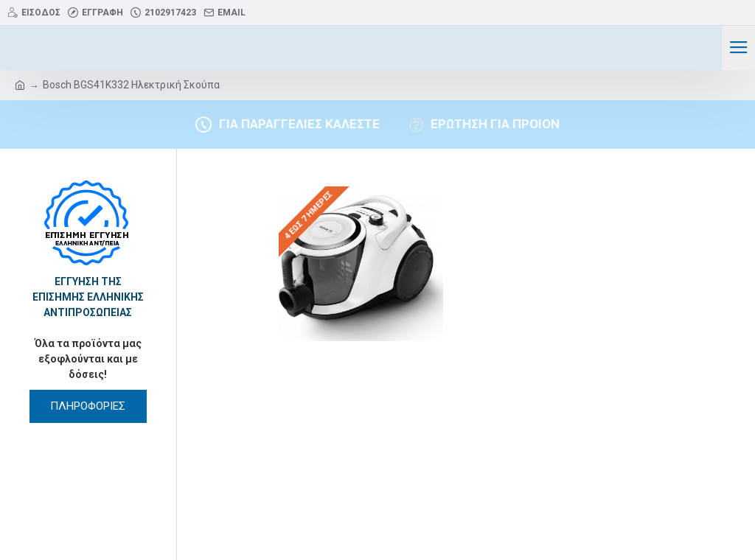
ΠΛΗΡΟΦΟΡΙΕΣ (88, 406)
